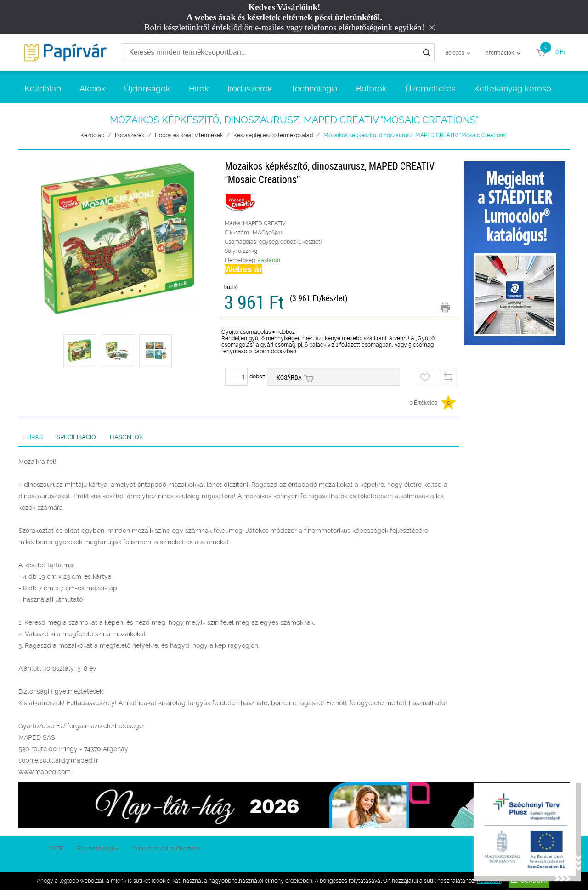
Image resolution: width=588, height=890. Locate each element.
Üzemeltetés (430, 88)
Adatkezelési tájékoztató (166, 848)
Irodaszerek (250, 88)
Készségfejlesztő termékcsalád (273, 135)
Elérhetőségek (98, 848)
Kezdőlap (43, 88)
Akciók (93, 88)
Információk (499, 52)
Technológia (314, 88)
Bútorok (371, 88)
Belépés (455, 52)
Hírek (199, 88)
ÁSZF (56, 848)
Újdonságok (147, 88)
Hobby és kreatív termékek (189, 135)
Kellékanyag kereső (513, 88)
